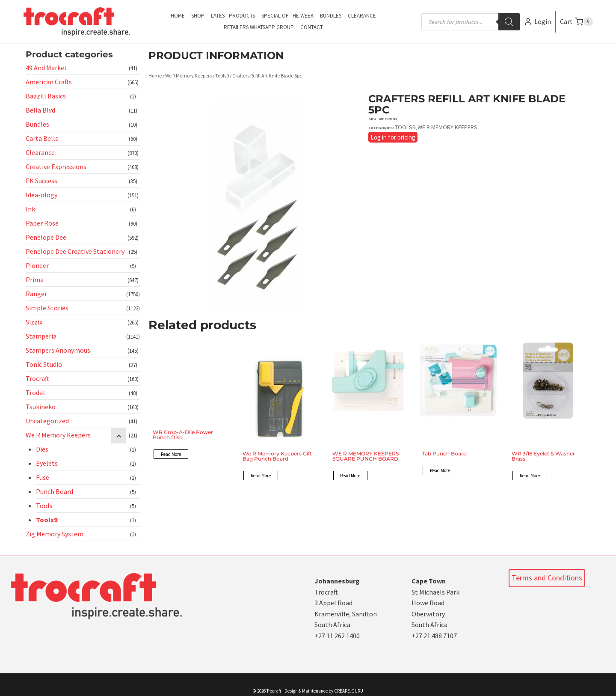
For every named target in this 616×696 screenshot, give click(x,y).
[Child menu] (118, 436)
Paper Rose (42, 223)
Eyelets (47, 463)
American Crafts (49, 82)
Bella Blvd (40, 110)
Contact (312, 27)
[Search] (509, 22)
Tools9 (47, 520)
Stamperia (41, 336)
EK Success (41, 181)
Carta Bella (42, 138)
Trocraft (37, 378)
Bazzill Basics (46, 96)
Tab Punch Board (444, 454)
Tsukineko (41, 407)
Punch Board (55, 491)
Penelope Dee (46, 237)
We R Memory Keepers (58, 435)
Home (178, 16)
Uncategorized (47, 421)
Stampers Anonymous (58, 350)
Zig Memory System (55, 534)
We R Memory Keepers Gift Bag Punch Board (277, 456)
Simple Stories (47, 308)
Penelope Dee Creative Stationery (75, 251)
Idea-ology (41, 195)
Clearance (362, 16)
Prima (35, 280)
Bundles (331, 16)
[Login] (538, 22)
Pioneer (37, 265)
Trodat (36, 393)
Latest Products (233, 16)
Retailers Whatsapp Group (259, 27)
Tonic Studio (44, 364)
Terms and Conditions (547, 578)
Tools (44, 506)
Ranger (36, 294)
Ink (30, 209)
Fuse (43, 477)
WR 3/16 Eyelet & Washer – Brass (545, 456)
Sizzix (34, 322)
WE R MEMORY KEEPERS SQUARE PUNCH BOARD (366, 456)
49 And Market (46, 68)
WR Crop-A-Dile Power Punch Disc (183, 435)
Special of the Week (287, 16)
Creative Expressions (56, 167)
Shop (198, 16)
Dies (42, 449)
